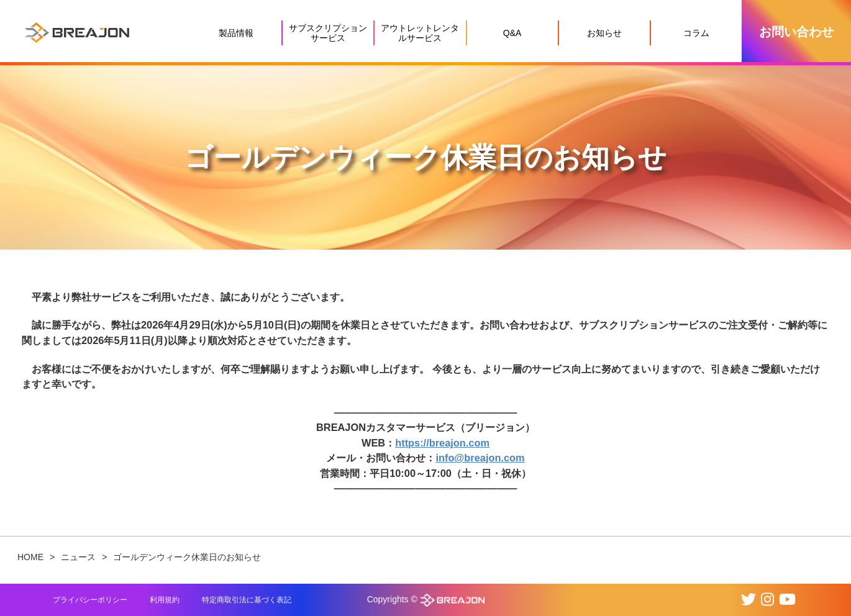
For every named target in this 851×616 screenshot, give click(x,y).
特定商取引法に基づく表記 (247, 600)
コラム (696, 33)
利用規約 (165, 600)
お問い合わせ (796, 32)
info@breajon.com (480, 458)
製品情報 (236, 33)
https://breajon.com (442, 443)
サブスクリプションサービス (328, 33)
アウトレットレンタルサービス (420, 33)
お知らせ (604, 33)
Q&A (512, 33)
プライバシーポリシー (90, 600)
